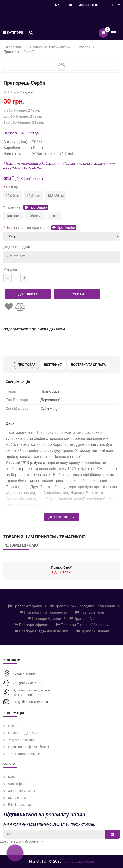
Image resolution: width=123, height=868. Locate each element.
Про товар (27, 365)
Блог (12, 777)
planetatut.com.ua (79, 861)
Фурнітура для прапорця (41, 228)
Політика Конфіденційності (28, 747)
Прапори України (25, 606)
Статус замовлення (84, 5)
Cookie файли (18, 784)
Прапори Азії (82, 619)
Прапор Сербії (62, 567)
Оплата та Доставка (24, 733)
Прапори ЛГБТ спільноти (43, 612)
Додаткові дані (17, 247)
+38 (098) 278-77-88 (28, 683)
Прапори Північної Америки (82, 625)
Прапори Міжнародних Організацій (83, 606)
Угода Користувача (23, 740)
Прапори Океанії (92, 631)
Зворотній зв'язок (22, 791)
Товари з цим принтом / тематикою (45, 537)
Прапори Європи (44, 619)
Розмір (12, 187)
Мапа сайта (17, 798)
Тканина (27, 207)
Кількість (12, 270)
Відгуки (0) (53, 365)
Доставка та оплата (88, 365)
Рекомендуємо (21, 545)
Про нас (14, 726)
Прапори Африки (31, 625)
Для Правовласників (24, 754)
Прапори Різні (89, 612)
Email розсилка (20, 805)
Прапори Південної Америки (41, 631)
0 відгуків (27, 92)
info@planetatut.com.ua (30, 702)
